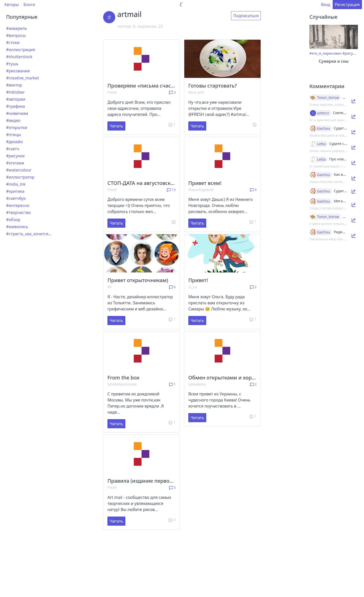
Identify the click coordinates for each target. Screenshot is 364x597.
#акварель (16, 28)
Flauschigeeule (201, 190)
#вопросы (16, 35)
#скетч (13, 149)
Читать (116, 126)
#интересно (18, 205)
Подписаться (246, 16)
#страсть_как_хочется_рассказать (39, 234)
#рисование (18, 71)
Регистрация (347, 5)
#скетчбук (16, 198)
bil (109, 287)
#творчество (18, 212)
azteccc (323, 113)
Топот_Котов (328, 98)
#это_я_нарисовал (325, 53)
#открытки (17, 127)
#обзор (13, 220)
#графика (16, 106)
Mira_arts (196, 92)
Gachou (324, 129)
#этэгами (15, 163)
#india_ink (16, 184)
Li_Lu (193, 287)
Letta (321, 144)
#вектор (14, 85)
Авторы (12, 5)
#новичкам (17, 113)
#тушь (12, 64)
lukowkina (197, 384)
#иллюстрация (21, 50)
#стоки (13, 42)
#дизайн (14, 142)
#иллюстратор (20, 177)
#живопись (17, 227)
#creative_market (22, 78)
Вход (326, 5)
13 (171, 190)
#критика (15, 191)
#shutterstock (19, 57)
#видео (13, 120)
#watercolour (19, 170)
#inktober (15, 92)
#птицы (14, 135)
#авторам (16, 99)
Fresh (112, 92)
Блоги (29, 5)
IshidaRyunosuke (122, 384)
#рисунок (15, 156)
